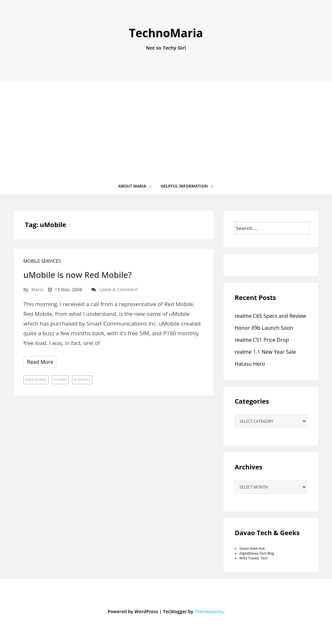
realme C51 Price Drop (262, 340)
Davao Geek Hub (252, 548)
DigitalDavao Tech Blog (257, 553)
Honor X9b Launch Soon (264, 328)
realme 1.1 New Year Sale (265, 352)
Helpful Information (184, 186)
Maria (37, 289)
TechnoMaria (166, 33)
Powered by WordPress (133, 611)
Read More (40, 362)
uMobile (83, 380)
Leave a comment (119, 289)
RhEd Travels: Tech (254, 558)
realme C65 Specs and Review (271, 316)
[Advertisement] (166, 130)
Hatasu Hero (250, 364)
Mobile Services (42, 261)
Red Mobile (37, 380)
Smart (61, 380)
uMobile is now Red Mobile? (77, 275)
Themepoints (209, 611)
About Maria (132, 186)
